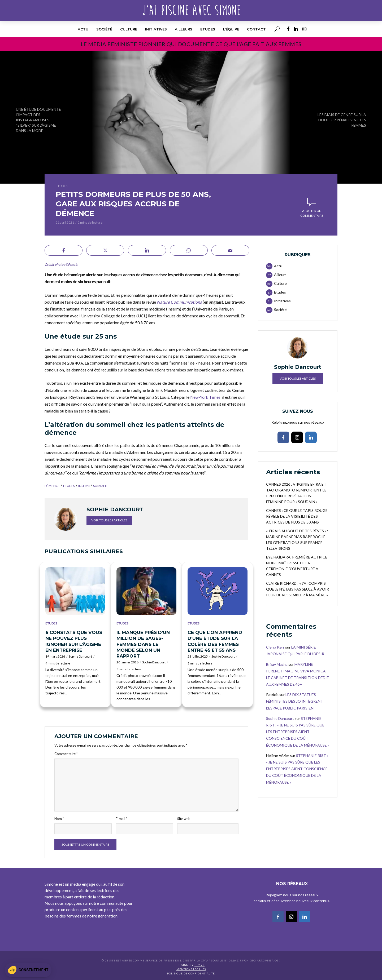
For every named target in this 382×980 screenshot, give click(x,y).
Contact (256, 29)
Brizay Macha (277, 664)
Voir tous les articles (109, 520)
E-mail (121, 818)
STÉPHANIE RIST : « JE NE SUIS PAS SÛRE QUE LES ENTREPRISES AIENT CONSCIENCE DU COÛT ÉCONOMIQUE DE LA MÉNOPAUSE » (298, 732)
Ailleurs (184, 29)
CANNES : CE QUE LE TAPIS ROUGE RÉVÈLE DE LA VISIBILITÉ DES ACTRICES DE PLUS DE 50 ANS (297, 516)
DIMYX (199, 965)
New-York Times (206, 397)
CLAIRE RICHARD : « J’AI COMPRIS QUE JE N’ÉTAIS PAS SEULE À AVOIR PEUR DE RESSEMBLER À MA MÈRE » (298, 589)
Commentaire (66, 753)
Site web (184, 818)
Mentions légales (191, 969)
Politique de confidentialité (191, 973)
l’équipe (231, 29)
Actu (83, 29)
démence (52, 486)
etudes (69, 486)
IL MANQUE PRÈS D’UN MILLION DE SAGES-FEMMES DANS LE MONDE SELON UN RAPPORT (143, 644)
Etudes (208, 29)
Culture (129, 29)
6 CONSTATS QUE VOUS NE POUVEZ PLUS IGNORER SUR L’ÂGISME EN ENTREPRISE (74, 641)
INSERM (84, 486)
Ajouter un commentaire (312, 213)
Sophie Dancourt (80, 656)
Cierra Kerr (275, 647)
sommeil (100, 486)
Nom (59, 818)
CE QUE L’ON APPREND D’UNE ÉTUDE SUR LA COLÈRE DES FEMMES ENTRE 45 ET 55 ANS (215, 641)
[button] (28, 970)
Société (104, 29)
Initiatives (156, 29)
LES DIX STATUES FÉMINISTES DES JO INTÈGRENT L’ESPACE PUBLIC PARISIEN (295, 701)
